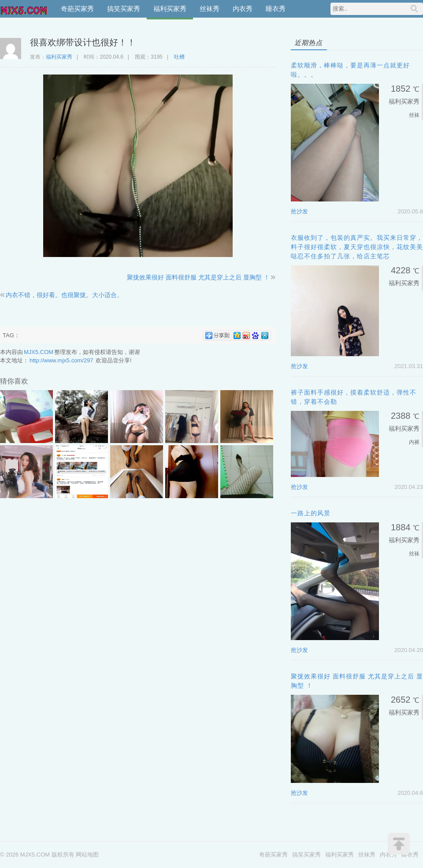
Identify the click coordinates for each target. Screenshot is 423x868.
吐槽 (179, 57)
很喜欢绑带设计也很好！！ (83, 42)
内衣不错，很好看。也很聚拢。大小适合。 (64, 295)
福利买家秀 (170, 9)
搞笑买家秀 (124, 9)
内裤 (414, 442)
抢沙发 (299, 211)
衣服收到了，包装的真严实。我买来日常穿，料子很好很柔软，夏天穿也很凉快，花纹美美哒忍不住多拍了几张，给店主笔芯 (357, 247)
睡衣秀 (276, 9)
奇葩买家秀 (77, 9)
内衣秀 (243, 9)
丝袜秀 (210, 9)
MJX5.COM (24, 9)
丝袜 (414, 115)
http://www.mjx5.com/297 (61, 360)
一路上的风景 (311, 513)
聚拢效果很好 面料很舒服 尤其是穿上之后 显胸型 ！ (198, 277)
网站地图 (87, 855)
